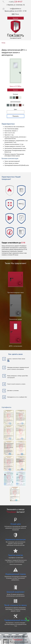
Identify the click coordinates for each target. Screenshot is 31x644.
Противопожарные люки (16, 292)
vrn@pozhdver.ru (15, 9)
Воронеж (16, 18)
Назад (3, 43)
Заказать (15, 90)
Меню (15, 14)
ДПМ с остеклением (15, 346)
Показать (16, 116)
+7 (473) (15, 2)
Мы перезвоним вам (27, 619)
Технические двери (15, 319)
